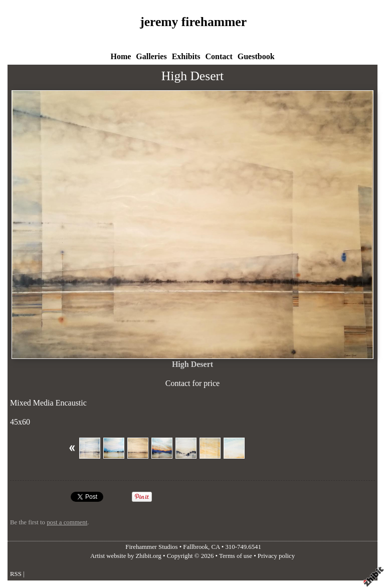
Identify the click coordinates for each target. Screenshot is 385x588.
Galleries (151, 56)
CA (216, 547)
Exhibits (186, 56)
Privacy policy (276, 556)
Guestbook (256, 56)
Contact (219, 56)
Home (121, 56)
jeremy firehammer (193, 22)
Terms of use (236, 556)
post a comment (67, 522)
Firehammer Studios (151, 547)
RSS (16, 574)
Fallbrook (196, 547)
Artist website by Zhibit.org (126, 556)
